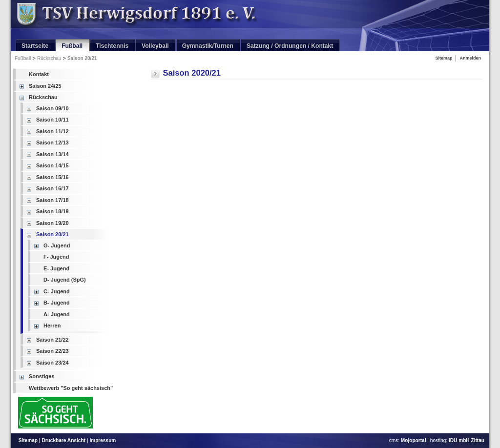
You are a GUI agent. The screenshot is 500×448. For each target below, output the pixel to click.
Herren (52, 326)
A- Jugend (57, 314)
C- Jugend (57, 291)
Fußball (23, 58)
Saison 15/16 (52, 177)
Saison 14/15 (52, 165)
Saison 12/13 (52, 143)
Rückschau (49, 58)
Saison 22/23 (52, 351)
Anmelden (470, 58)
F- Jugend (56, 257)
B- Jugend (57, 303)
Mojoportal (414, 440)
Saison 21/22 (52, 340)
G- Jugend (57, 245)
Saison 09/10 (52, 108)
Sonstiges (42, 376)
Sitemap (444, 58)
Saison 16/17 (52, 188)
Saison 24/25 (45, 86)
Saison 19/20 (52, 223)
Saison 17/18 (52, 200)
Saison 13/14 (52, 154)
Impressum (103, 440)
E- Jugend (56, 268)
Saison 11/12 (52, 131)
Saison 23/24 (52, 363)
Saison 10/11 (52, 120)
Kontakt (39, 74)
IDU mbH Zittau (467, 440)
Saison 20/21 (82, 58)
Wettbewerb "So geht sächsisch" (71, 388)
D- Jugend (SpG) (65, 280)
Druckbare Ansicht (63, 440)
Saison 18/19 (52, 211)
